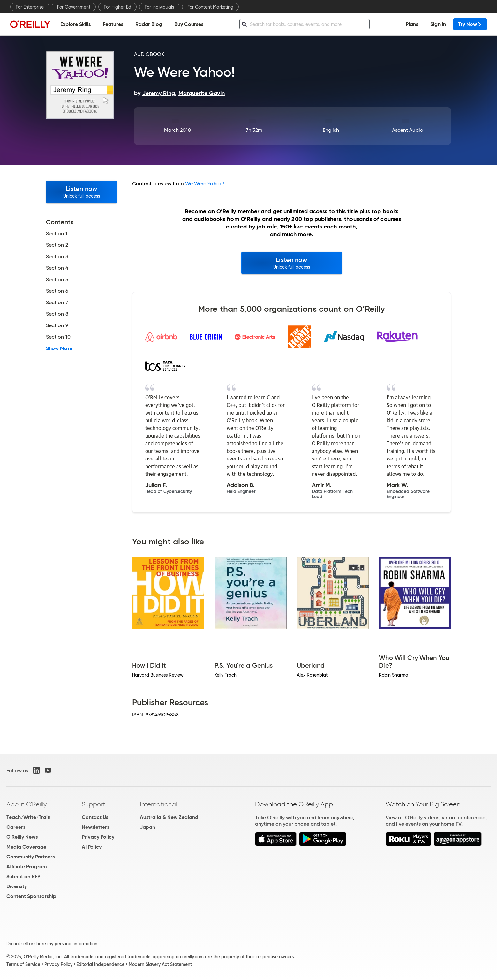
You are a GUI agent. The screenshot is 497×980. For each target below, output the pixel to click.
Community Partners (30, 857)
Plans (412, 24)
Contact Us (95, 817)
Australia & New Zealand (169, 817)
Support (94, 804)
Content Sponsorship (31, 896)
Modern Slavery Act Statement (160, 964)
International (158, 804)
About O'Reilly (26, 804)
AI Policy (92, 847)
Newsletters (95, 827)
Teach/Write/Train (28, 817)
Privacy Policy (98, 837)
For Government (74, 7)
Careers (16, 827)
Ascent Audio (408, 130)
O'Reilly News (22, 837)
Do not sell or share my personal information (52, 944)
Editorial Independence (100, 964)
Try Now (470, 24)
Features (113, 24)
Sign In (438, 24)
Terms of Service (23, 964)
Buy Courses (189, 24)
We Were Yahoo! (205, 184)
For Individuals (159, 7)
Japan (147, 827)
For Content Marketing (210, 7)
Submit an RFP (23, 876)
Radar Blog (149, 24)
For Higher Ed (117, 7)
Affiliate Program (27, 867)
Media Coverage (26, 847)
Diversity (17, 886)
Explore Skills (75, 24)
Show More (59, 348)
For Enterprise (30, 7)
